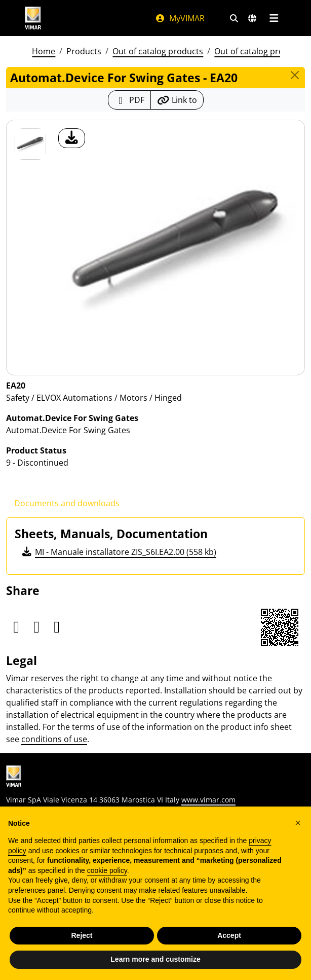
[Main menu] (274, 18)
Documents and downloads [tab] (67, 503)
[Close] (295, 75)
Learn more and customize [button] (155, 959)
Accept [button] (229, 935)
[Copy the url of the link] (177, 100)
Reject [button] (82, 935)
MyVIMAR (180, 18)
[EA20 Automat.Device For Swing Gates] (30, 144)
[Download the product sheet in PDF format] (129, 100)
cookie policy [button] (107, 870)
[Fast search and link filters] (234, 18)
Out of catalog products (158, 51)
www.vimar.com (208, 800)
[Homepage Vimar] (33, 18)
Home (44, 51)
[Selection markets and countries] (252, 18)
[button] (298, 823)
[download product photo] (72, 138)
